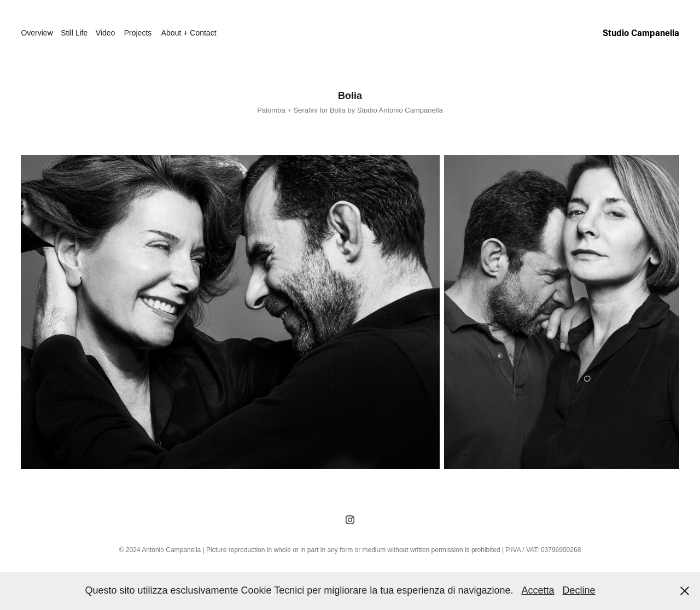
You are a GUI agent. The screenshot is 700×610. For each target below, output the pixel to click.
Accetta (538, 590)
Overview (37, 33)
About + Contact (189, 33)
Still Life (74, 33)
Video (106, 33)
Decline (579, 590)
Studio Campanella (641, 33)
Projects (138, 33)
